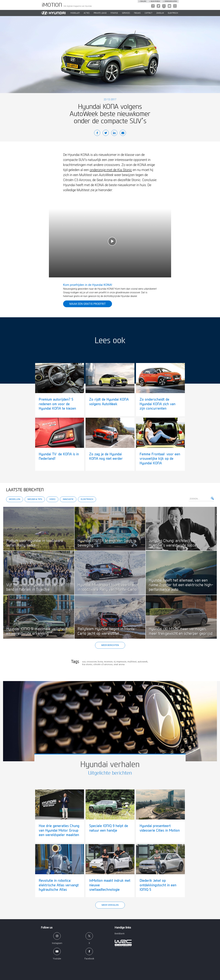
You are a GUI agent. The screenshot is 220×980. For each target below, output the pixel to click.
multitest (132, 662)
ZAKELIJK (160, 13)
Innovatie (68, 499)
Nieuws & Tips (35, 499)
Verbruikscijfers (171, 1)
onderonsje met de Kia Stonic (111, 170)
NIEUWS (137, 13)
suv (84, 662)
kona (100, 662)
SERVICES (126, 13)
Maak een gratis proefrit (88, 304)
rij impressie (120, 662)
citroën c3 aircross (103, 664)
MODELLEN (75, 13)
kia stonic (87, 664)
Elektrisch (173, 13)
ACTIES (87, 13)
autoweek (143, 662)
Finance (114, 13)
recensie (108, 662)
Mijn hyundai (155, 1)
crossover (92, 662)
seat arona (119, 664)
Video (52, 499)
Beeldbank (120, 934)
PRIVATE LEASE (100, 13)
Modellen (15, 499)
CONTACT (148, 13)
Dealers (143, 1)
